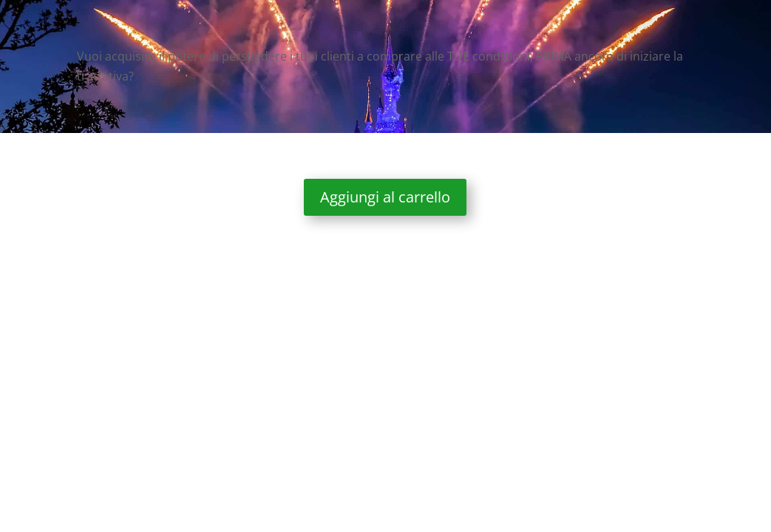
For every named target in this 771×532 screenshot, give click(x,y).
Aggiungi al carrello (385, 197)
